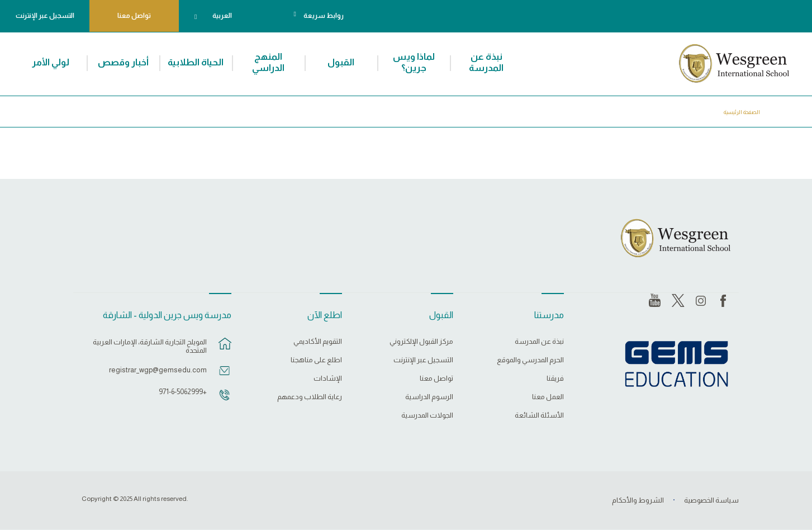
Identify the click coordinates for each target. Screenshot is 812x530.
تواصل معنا (134, 16)
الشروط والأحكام (638, 500)
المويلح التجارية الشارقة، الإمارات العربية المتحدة (150, 346)
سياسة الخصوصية (711, 500)
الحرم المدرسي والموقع (530, 360)
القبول (341, 62)
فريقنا (555, 378)
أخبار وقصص (123, 62)
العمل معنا (548, 397)
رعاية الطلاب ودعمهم (310, 397)
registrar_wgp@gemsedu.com (158, 370)
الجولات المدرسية (427, 415)
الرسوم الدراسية (429, 397)
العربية (222, 16)
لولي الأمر (51, 62)
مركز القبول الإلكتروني (421, 342)
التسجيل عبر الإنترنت (45, 16)
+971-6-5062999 (183, 392)
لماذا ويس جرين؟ (414, 62)
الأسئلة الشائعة (539, 415)
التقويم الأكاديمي (318, 342)
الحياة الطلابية (196, 62)
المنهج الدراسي (268, 62)
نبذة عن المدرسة (486, 62)
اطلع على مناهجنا (316, 360)
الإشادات (328, 378)
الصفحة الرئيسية (742, 112)
